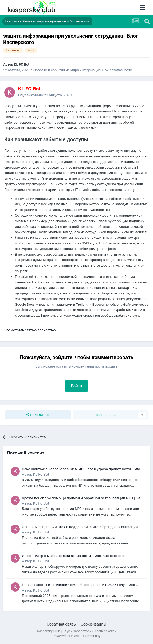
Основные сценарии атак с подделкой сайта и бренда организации (80, 527)
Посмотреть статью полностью (30, 330)
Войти (77, 386)
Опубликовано (45, 95)
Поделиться (38, 415)
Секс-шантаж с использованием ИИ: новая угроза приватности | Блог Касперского (82, 469)
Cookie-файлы (93, 624)
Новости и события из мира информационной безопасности (83, 70)
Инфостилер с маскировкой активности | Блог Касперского (73, 556)
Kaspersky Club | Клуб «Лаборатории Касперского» (77, 631)
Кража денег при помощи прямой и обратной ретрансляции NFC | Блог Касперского (83, 498)
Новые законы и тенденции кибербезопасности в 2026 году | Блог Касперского (79, 585)
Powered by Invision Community (76, 636)
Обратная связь (61, 624)
